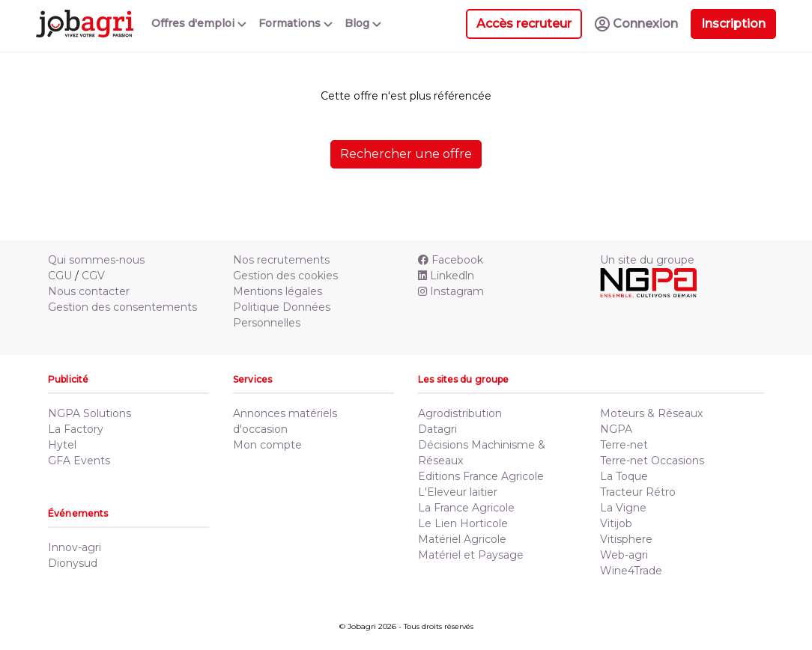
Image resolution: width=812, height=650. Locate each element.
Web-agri (624, 555)
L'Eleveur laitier (458, 492)
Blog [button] (363, 23)
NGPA (616, 429)
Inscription (733, 24)
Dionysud (73, 563)
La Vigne (623, 508)
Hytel (62, 445)
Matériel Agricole (462, 539)
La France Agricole (466, 508)
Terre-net (624, 445)
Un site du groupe (647, 260)
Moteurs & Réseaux (651, 413)
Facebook (451, 260)
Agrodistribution (460, 413)
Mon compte (267, 445)
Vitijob (616, 523)
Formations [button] (296, 23)
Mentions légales (278, 291)
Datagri (437, 429)
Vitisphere (626, 539)
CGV (93, 276)
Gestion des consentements (122, 307)
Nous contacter (89, 291)
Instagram (451, 291)
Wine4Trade (631, 571)
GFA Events (79, 461)
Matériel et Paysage (471, 555)
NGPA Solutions (90, 413)
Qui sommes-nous (96, 260)
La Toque (624, 476)
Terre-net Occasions (652, 461)
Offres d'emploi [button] (199, 23)
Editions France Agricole (481, 476)
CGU (60, 276)
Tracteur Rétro (638, 492)
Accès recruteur (524, 24)
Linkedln (446, 276)
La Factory (76, 429)
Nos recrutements (281, 260)
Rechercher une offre (406, 154)
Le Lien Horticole (463, 523)
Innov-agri (75, 547)
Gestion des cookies (285, 276)
